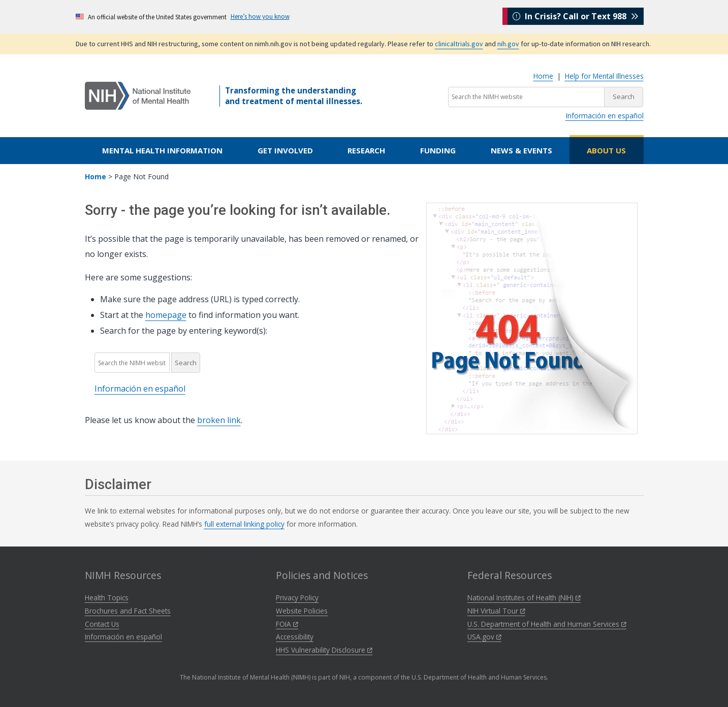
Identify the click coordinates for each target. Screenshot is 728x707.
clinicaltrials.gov (459, 44)
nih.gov (508, 44)
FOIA (287, 624)
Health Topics (107, 598)
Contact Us (102, 624)
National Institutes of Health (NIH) (524, 598)
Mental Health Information (162, 150)
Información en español (605, 116)
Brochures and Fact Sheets (128, 611)
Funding (438, 150)
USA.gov (484, 637)
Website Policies (302, 611)
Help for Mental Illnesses (604, 76)
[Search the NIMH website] (526, 97)
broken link (219, 420)
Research (366, 150)
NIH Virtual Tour (496, 611)
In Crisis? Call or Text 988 (576, 16)
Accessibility (295, 637)
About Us (606, 150)
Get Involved (285, 150)
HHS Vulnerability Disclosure (324, 650)
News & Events (521, 150)
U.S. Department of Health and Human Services (547, 624)
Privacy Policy (297, 598)
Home (543, 76)
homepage (166, 315)
